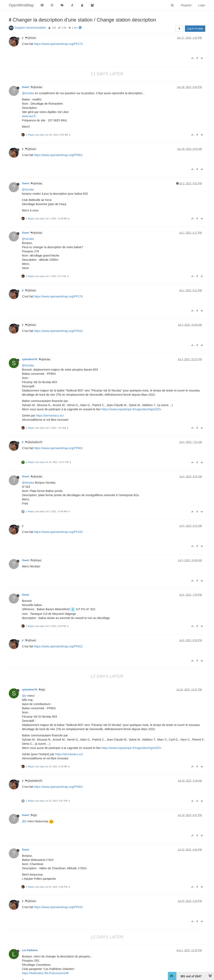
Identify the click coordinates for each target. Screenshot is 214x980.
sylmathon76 (30, 359)
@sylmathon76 (34, 442)
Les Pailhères (30, 950)
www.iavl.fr (29, 116)
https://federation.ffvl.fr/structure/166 (45, 973)
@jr (42, 690)
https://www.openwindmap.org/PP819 (58, 907)
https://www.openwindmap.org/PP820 (58, 331)
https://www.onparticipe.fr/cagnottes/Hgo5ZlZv (131, 409)
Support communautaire (30, 28)
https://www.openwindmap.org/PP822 (58, 646)
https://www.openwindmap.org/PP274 (58, 44)
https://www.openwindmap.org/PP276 (58, 296)
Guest (25, 87)
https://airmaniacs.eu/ (50, 416)
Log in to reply (195, 29)
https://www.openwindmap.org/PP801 (58, 155)
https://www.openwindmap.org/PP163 (58, 532)
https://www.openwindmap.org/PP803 (58, 448)
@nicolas (36, 87)
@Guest (31, 38)
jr (23, 38)
